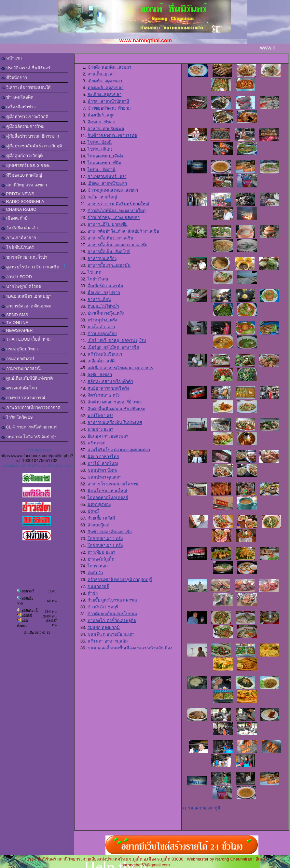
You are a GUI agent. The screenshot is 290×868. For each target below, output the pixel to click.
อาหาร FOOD (17, 277)
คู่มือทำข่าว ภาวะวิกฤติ (25, 117)
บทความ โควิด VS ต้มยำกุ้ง (29, 437)
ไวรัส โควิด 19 (17, 417)
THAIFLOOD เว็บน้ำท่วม (26, 339)
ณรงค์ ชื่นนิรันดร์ (38, 450)
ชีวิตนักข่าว (14, 78)
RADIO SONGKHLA (23, 202)
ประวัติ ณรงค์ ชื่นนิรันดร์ (26, 68)
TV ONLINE (15, 323)
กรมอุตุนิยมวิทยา (20, 349)
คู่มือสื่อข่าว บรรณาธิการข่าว (30, 136)
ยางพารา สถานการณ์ (23, 398)
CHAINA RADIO (19, 209)
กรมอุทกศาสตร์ (18, 359)
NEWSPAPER (17, 330)
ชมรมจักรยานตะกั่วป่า (24, 257)
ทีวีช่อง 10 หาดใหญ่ (22, 175)
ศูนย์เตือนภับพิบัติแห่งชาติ (27, 378)
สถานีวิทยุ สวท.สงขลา (24, 185)
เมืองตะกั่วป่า (15, 218)
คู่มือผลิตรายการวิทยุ (23, 126)
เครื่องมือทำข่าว (18, 107)
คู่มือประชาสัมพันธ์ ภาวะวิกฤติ (32, 146)
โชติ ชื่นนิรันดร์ (18, 247)
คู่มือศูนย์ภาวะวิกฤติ (22, 156)
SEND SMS (15, 315)
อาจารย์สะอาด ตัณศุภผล (26, 306)
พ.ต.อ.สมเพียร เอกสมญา (26, 296)
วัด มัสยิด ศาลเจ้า (20, 228)
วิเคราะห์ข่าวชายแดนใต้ (26, 87)
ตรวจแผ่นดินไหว (19, 388)
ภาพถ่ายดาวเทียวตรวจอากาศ (31, 407)
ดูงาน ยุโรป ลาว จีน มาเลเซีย (34, 267)
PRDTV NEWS (18, 194)
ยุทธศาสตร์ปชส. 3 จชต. (26, 165)
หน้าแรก (12, 58)
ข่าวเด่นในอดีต (17, 97)
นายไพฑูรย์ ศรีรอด (21, 286)
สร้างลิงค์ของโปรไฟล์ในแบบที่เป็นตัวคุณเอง (37, 466)
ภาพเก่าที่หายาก (19, 238)
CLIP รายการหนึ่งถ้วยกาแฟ (29, 427)
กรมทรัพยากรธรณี (21, 368)
